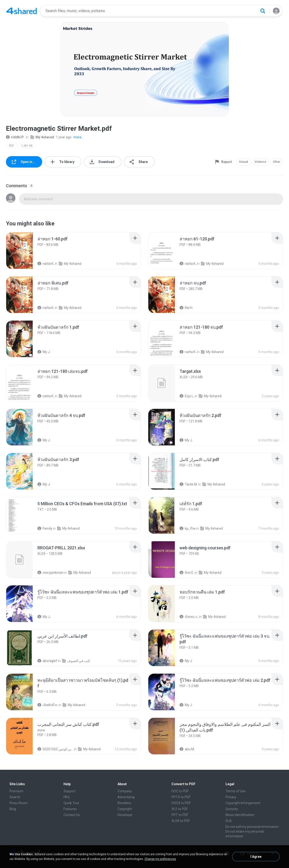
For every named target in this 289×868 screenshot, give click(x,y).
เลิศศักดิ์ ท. (48, 705)
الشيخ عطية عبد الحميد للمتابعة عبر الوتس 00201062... (55, 749)
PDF (11, 146)
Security (232, 809)
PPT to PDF (180, 815)
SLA (229, 821)
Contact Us (72, 815)
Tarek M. (189, 484)
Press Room (19, 803)
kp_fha (187, 528)
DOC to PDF (180, 791)
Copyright (125, 809)
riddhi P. (15, 137)
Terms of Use (236, 791)
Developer (125, 815)
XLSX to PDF (181, 821)
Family (45, 528)
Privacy (231, 797)
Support (70, 791)
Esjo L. (187, 396)
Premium (16, 791)
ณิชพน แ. (189, 617)
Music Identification (240, 815)
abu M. (187, 749)
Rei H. (186, 308)
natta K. (46, 264)
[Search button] (263, 11)
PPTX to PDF (181, 797)
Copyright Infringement (243, 803)
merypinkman (50, 573)
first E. (187, 573)
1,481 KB (27, 146)
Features (70, 809)
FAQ (67, 797)
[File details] (25, 251)
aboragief (47, 661)
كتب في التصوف (76, 661)
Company (125, 791)
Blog (13, 809)
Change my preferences (160, 859)
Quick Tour (71, 803)
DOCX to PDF (181, 803)
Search (15, 797)
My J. (44, 352)
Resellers (124, 803)
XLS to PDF (180, 809)
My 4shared (42, 137)
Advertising (126, 797)
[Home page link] (22, 11)
